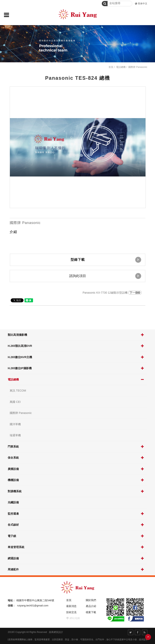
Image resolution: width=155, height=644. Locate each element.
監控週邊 (13, 514)
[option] (78, 147)
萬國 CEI (15, 402)
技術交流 (71, 612)
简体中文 (143, 4)
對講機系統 (15, 491)
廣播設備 (13, 469)
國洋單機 (15, 424)
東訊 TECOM (18, 391)
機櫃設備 (13, 480)
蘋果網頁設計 (56, 632)
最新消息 (71, 606)
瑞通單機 (15, 435)
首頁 (111, 67)
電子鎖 (12, 536)
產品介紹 (91, 606)
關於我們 (91, 600)
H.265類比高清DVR (20, 346)
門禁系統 (13, 447)
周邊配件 (13, 569)
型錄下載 (106, 260)
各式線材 (13, 525)
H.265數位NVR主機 (20, 357)
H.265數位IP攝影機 (20, 368)
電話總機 (13, 379)
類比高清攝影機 (17, 335)
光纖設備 (13, 502)
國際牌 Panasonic (21, 413)
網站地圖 (75, 618)
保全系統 (13, 458)
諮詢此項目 (105, 276)
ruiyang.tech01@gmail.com (33, 606)
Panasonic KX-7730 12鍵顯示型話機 (112, 293)
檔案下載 (91, 612)
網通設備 (13, 558)
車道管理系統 (16, 547)
